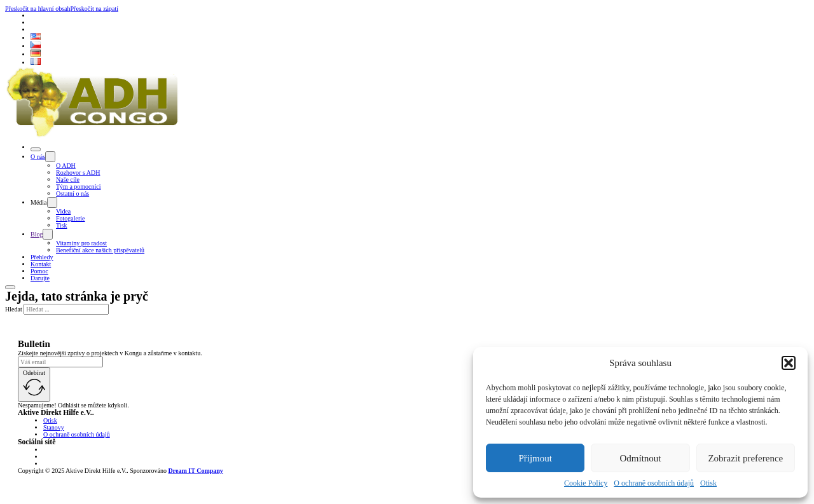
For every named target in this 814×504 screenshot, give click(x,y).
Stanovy (54, 427)
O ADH (66, 166)
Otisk (708, 483)
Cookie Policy (586, 483)
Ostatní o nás (72, 194)
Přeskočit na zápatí (94, 9)
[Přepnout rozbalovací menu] (50, 157)
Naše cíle (68, 180)
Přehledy (42, 257)
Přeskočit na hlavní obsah (38, 9)
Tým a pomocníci (79, 187)
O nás (38, 157)
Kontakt (41, 264)
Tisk (61, 225)
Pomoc (39, 271)
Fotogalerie (71, 218)
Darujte (40, 278)
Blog (37, 234)
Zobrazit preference (745, 458)
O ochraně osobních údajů (654, 483)
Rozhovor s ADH (78, 173)
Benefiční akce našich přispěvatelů (100, 250)
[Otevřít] (36, 149)
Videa (63, 211)
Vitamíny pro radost (81, 243)
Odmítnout (640, 458)
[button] (789, 363)
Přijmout (535, 458)
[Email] (60, 362)
